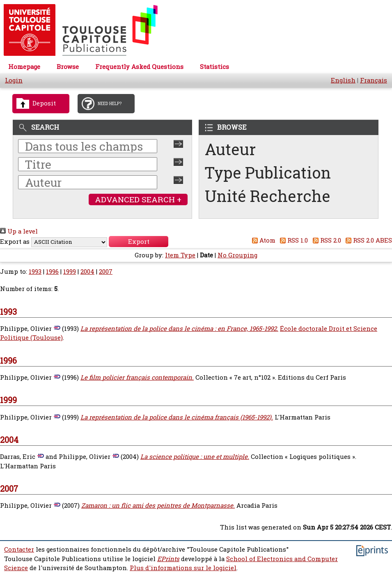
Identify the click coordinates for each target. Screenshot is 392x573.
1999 (70, 272)
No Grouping (237, 255)
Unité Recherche (268, 196)
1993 (35, 272)
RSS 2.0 (325, 240)
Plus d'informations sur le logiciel (183, 568)
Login (14, 80)
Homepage (24, 67)
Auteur (230, 149)
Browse (68, 67)
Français (374, 80)
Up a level (19, 231)
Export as (15, 242)
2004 (87, 272)
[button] (139, 242)
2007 (106, 272)
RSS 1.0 (293, 240)
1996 (52, 272)
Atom (262, 240)
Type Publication (268, 173)
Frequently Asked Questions (139, 67)
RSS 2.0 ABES (368, 240)
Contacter (19, 549)
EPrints (168, 559)
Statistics (214, 67)
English (343, 80)
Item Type (180, 255)
